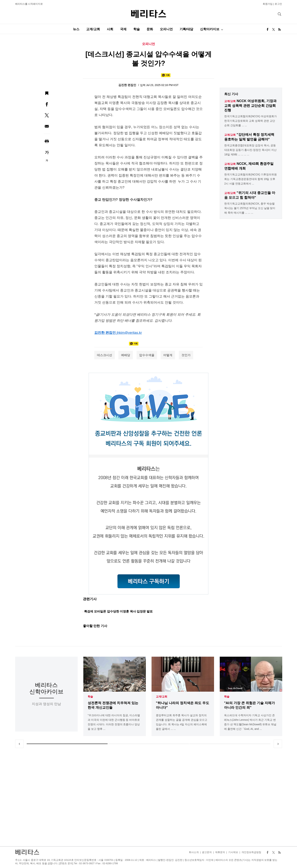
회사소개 (194, 852)
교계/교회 (93, 29)
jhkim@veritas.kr (129, 333)
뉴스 (76, 29)
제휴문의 (220, 852)
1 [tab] (67, 744)
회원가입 (268, 4)
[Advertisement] (148, 797)
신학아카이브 (210, 29)
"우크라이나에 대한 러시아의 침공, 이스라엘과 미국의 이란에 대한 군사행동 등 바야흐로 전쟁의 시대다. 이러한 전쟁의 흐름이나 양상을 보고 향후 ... (114, 722)
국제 (123, 29)
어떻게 (168, 355)
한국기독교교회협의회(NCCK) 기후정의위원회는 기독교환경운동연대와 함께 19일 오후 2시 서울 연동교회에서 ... (250, 179)
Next (278, 744)
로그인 (278, 4)
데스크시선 (105, 355)
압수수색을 (147, 355)
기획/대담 (186, 29)
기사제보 (233, 852)
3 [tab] (230, 744)
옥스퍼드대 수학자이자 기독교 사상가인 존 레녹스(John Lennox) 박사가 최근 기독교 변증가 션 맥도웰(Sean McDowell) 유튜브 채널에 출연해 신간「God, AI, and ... (250, 722)
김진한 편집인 (128, 85)
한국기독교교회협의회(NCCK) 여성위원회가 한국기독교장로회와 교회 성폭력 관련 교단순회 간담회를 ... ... (250, 121)
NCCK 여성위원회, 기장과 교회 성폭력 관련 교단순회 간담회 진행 (250, 106)
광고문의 (207, 852)
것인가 (186, 355)
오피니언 (166, 29)
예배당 (126, 355)
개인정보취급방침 (251, 852)
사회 (110, 29)
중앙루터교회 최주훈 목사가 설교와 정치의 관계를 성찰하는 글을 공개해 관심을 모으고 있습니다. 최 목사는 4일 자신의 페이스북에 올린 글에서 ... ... (182, 722)
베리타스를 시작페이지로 (29, 4)
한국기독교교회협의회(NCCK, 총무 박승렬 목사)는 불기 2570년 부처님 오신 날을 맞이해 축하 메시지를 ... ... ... (250, 208)
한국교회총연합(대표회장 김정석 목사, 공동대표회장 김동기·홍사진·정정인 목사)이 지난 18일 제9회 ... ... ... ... (250, 150)
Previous (19, 744)
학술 (137, 29)
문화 (150, 29)
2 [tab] (148, 744)
